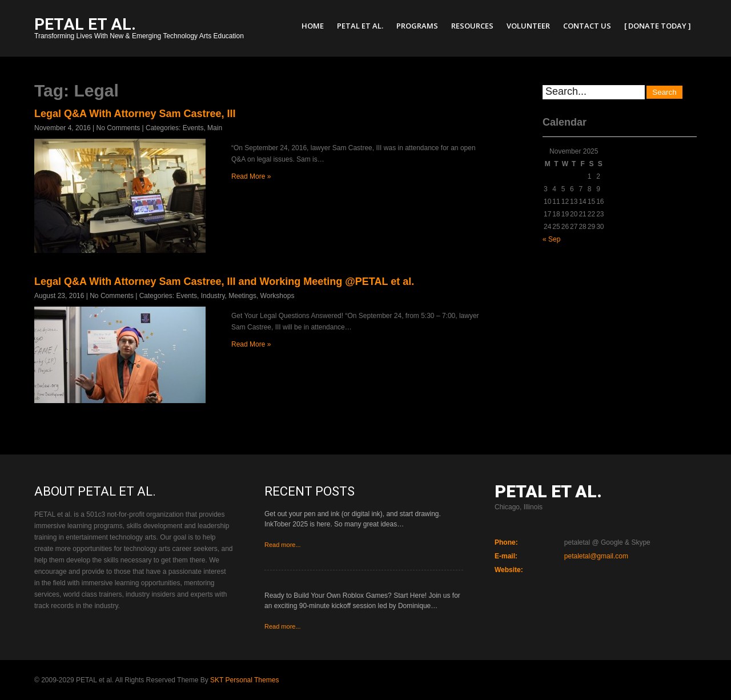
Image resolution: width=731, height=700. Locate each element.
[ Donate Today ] (658, 26)
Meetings (242, 296)
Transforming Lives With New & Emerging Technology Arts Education (139, 29)
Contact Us (587, 26)
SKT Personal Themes (244, 680)
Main (215, 128)
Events (193, 128)
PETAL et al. (360, 26)
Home (313, 26)
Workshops (278, 296)
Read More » (251, 176)
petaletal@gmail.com (596, 556)
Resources (472, 26)
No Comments (119, 128)
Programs (417, 26)
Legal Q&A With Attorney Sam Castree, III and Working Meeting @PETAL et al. (224, 281)
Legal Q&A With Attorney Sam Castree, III (135, 114)
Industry (213, 296)
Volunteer (528, 26)
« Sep (551, 239)
